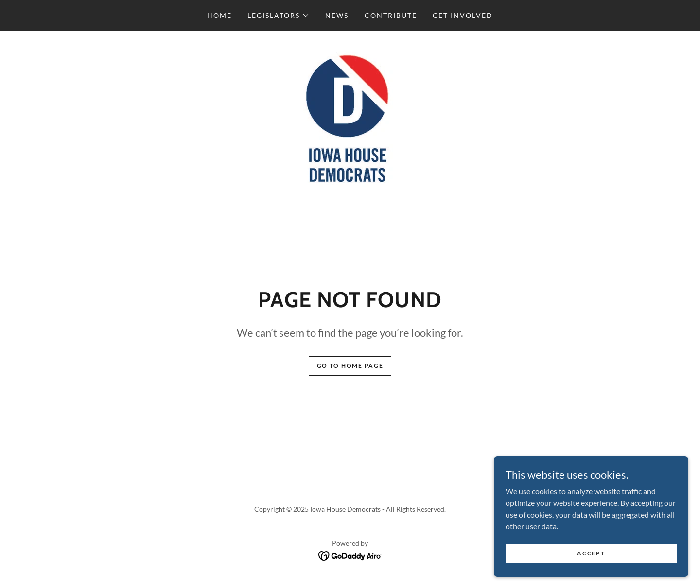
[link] (350, 119)
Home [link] (219, 15)
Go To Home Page (350, 366)
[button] (279, 16)
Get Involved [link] (463, 15)
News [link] (337, 15)
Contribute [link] (391, 15)
